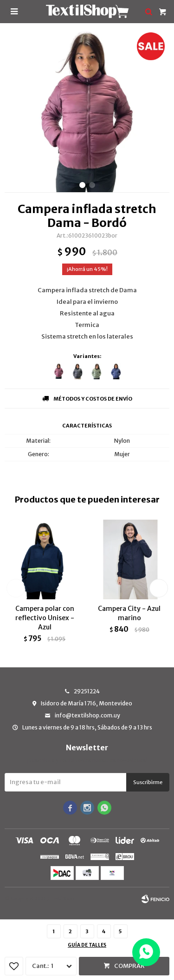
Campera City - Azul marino (129, 613)
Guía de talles (87, 945)
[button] (82, 185)
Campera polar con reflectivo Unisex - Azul (45, 618)
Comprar (129, 966)
